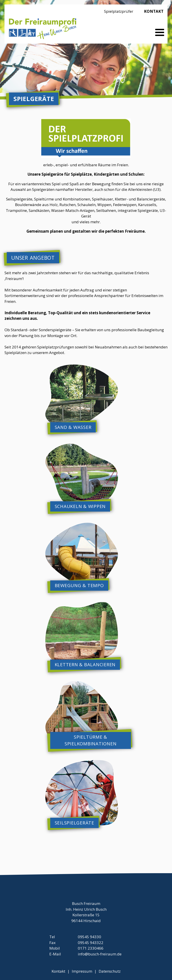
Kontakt (154, 11)
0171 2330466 (91, 948)
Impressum (82, 971)
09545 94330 (89, 937)
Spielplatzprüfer (119, 11)
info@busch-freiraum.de (100, 954)
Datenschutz (110, 971)
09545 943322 (91, 943)
